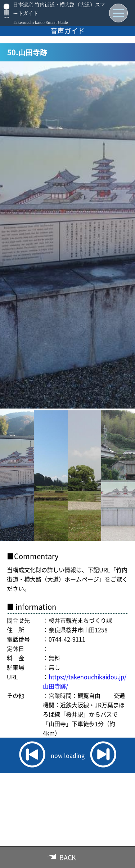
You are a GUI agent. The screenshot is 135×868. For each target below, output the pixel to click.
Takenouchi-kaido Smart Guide (40, 22)
